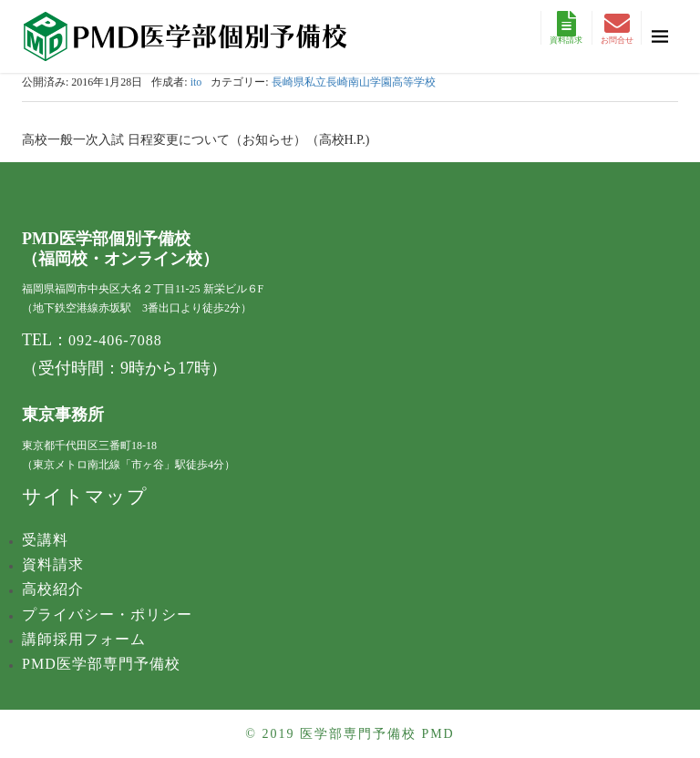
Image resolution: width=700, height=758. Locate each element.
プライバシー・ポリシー (107, 615)
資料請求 (566, 28)
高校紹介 (53, 589)
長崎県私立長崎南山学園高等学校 (354, 82)
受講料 (45, 540)
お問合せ (617, 28)
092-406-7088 (115, 340)
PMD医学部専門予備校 (101, 664)
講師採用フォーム (84, 639)
